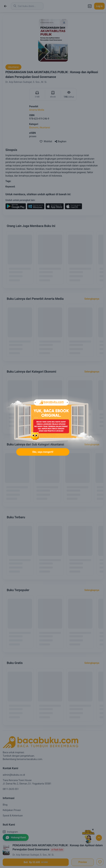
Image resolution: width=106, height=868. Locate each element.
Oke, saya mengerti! (43, 452)
